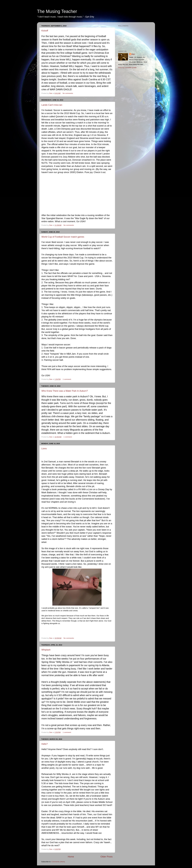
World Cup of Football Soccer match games (63, 237)
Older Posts (107, 857)
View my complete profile (127, 68)
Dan (133, 54)
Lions (44, 449)
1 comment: (67, 379)
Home (71, 857)
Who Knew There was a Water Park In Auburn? (65, 391)
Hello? (45, 744)
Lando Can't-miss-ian (52, 105)
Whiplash (46, 650)
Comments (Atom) (58, 862)
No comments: (68, 93)
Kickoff (45, 31)
